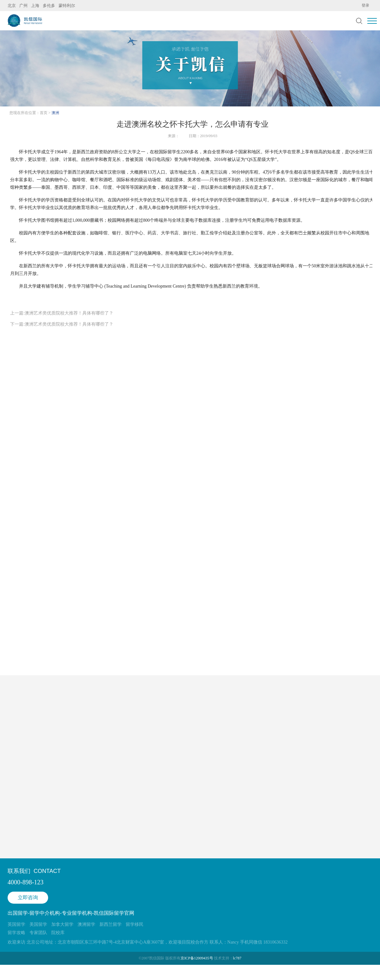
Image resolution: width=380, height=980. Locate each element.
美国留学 (38, 924)
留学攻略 (16, 933)
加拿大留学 (62, 924)
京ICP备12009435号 (197, 958)
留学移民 (135, 924)
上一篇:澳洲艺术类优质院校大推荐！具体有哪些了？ (62, 313)
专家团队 (38, 933)
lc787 (237, 958)
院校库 (58, 933)
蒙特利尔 (67, 6)
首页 (45, 113)
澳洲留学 (86, 924)
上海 (35, 6)
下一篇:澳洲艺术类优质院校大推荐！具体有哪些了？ (62, 324)
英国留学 (16, 924)
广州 (23, 6)
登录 (365, 5)
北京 (12, 6)
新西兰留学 (111, 924)
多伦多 (49, 6)
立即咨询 (28, 897)
